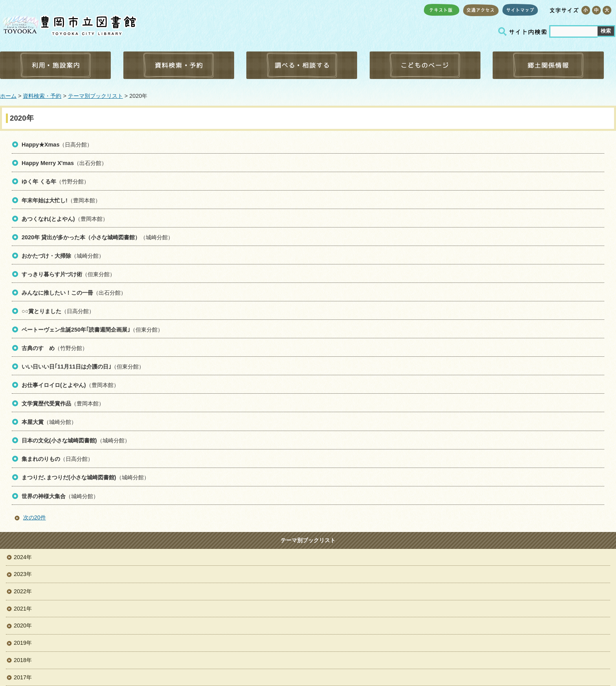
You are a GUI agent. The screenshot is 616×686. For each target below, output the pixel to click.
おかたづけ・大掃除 (46, 256)
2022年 (23, 591)
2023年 (23, 574)
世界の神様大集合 (44, 496)
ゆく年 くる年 (39, 182)
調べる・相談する (302, 65)
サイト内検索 (524, 32)
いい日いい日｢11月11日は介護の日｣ (66, 367)
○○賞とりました (41, 311)
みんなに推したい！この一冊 (57, 293)
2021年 (23, 609)
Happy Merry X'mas (48, 163)
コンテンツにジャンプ (0, 0)
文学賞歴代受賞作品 (46, 404)
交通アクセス (481, 10)
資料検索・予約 (179, 65)
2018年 (23, 660)
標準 (596, 10)
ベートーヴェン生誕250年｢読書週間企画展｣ (76, 330)
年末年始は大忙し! (45, 200)
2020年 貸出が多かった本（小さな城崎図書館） (81, 237)
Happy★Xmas (40, 145)
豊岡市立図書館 (69, 24)
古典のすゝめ (38, 348)
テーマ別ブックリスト (95, 96)
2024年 (23, 557)
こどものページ (425, 65)
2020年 (23, 625)
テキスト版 (442, 10)
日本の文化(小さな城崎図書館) (59, 440)
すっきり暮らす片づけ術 (52, 274)
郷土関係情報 (548, 65)
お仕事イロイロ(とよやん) (54, 385)
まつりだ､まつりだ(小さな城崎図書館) (69, 477)
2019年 (23, 643)
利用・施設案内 (55, 65)
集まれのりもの (41, 459)
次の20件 (35, 517)
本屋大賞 (33, 422)
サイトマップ (520, 10)
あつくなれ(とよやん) (48, 219)
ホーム (8, 96)
